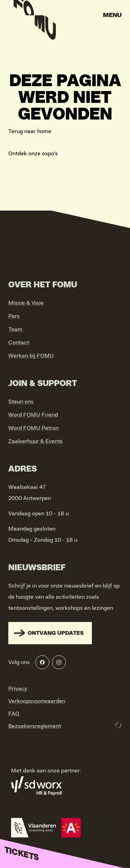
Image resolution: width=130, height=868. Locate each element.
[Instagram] (59, 662)
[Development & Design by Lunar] (119, 725)
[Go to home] (35, 17)
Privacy (18, 689)
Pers (14, 316)
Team (15, 329)
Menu (112, 15)
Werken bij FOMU (31, 356)
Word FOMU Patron (33, 428)
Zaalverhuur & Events (36, 441)
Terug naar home (30, 131)
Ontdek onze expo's (33, 154)
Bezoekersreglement (35, 726)
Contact (19, 343)
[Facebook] (42, 662)
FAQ (14, 714)
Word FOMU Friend (33, 415)
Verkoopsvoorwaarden (37, 701)
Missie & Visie (26, 303)
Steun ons (21, 402)
